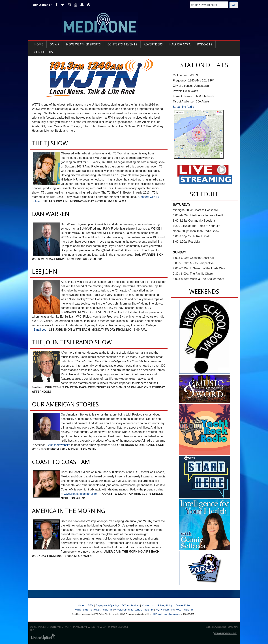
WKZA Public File (185, 610)
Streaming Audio (184, 107)
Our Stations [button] (42, 5)
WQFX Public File (165, 610)
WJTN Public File (83, 610)
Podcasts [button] (205, 44)
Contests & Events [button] (122, 44)
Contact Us (148, 605)
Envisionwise (220, 627)
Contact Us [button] (44, 52)
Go (234, 5)
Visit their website (59, 445)
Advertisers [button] (153, 44)
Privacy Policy (165, 605)
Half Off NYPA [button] (180, 44)
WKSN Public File (103, 610)
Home (81, 605)
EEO (90, 605)
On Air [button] (55, 44)
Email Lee (40, 330)
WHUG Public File (144, 610)
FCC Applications (131, 605)
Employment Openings (108, 605)
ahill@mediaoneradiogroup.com (166, 614)
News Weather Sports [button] (83, 44)
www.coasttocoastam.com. (82, 494)
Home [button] (39, 44)
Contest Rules (183, 605)
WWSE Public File (124, 610)
